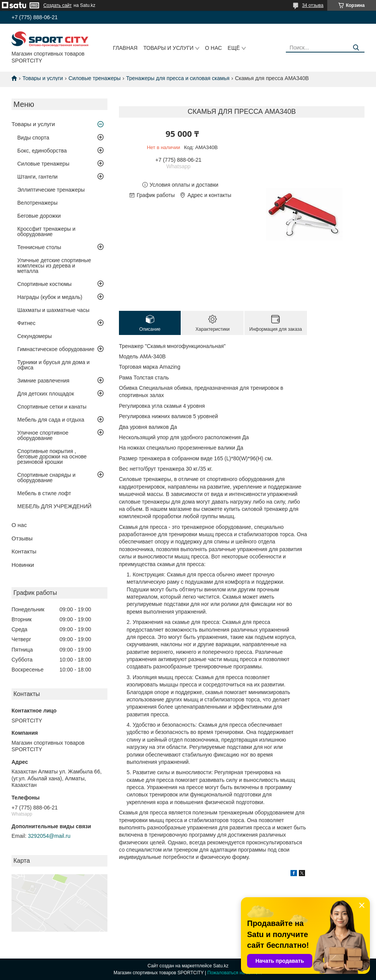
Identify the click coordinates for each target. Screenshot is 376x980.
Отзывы (22, 538)
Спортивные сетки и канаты (52, 407)
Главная (125, 48)
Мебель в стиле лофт (44, 493)
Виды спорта (33, 138)
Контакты (24, 551)
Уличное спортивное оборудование (43, 435)
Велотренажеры (37, 203)
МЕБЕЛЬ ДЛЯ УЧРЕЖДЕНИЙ (54, 506)
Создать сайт (58, 5)
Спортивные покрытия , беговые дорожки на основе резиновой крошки (52, 456)
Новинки (23, 565)
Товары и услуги (168, 48)
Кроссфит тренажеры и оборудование (46, 231)
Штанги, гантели (37, 177)
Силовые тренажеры (95, 78)
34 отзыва (313, 5)
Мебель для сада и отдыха (51, 420)
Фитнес (26, 323)
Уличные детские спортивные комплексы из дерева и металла (54, 266)
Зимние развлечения (43, 381)
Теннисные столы (39, 247)
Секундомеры (35, 336)
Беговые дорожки (39, 216)
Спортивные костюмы (45, 284)
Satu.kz (221, 966)
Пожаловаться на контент (235, 973)
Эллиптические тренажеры (51, 190)
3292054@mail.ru (49, 836)
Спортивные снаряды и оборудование (46, 478)
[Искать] (356, 48)
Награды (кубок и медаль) (50, 297)
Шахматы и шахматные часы (53, 310)
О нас (213, 48)
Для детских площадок (46, 394)
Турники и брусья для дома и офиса (54, 365)
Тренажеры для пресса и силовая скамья (178, 78)
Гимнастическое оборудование (56, 349)
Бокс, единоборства (42, 151)
